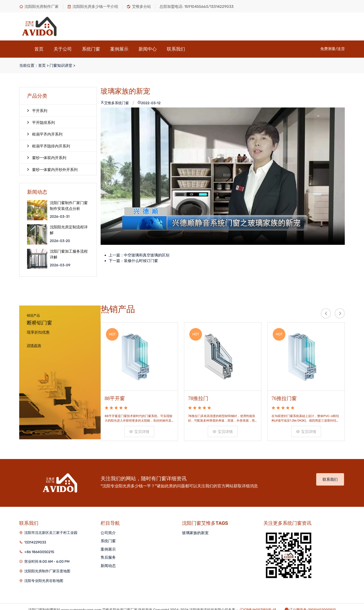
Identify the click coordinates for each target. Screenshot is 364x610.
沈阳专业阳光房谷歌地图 (44, 569)
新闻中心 (148, 49)
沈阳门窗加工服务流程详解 (69, 254)
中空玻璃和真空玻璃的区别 (147, 255)
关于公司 (63, 49)
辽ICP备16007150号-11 (258, 598)
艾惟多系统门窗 (115, 103)
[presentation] (326, 313)
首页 (39, 49)
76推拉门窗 (284, 385)
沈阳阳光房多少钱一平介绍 (93, 7)
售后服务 (108, 546)
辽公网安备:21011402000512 (312, 598)
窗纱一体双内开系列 (47, 158)
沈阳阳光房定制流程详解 (69, 230)
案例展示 (119, 49)
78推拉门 (198, 385)
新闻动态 (108, 554)
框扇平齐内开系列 (45, 134)
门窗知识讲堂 (61, 66)
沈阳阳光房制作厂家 (39, 7)
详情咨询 (34, 346)
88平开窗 (115, 385)
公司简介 (108, 521)
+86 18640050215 (39, 540)
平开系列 (37, 111)
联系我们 (176, 49)
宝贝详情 (139, 419)
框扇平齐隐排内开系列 (49, 146)
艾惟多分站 (139, 7)
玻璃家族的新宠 (195, 521)
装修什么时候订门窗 (141, 261)
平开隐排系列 (41, 122)
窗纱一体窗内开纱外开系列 (52, 169)
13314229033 (35, 531)
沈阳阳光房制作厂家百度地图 (47, 560)
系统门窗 (91, 49)
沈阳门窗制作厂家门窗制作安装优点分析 (69, 206)
